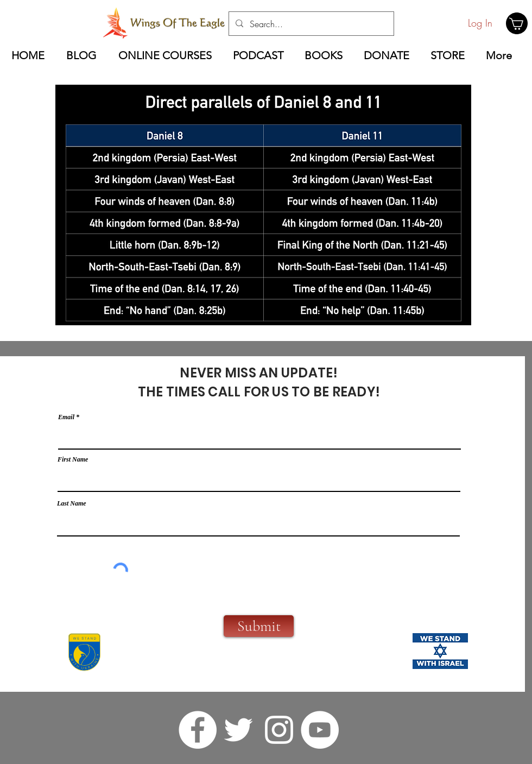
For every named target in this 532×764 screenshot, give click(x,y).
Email (66, 417)
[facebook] (198, 730)
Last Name (72, 503)
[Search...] (310, 24)
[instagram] (279, 730)
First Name (73, 459)
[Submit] (259, 626)
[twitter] (238, 730)
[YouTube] (320, 730)
